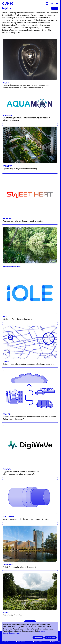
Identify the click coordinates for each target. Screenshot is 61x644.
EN (52, 3)
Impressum (37, 642)
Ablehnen (38, 638)
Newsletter (20, 642)
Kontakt (5, 642)
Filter (55, 8)
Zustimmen (50, 638)
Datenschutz (55, 642)
